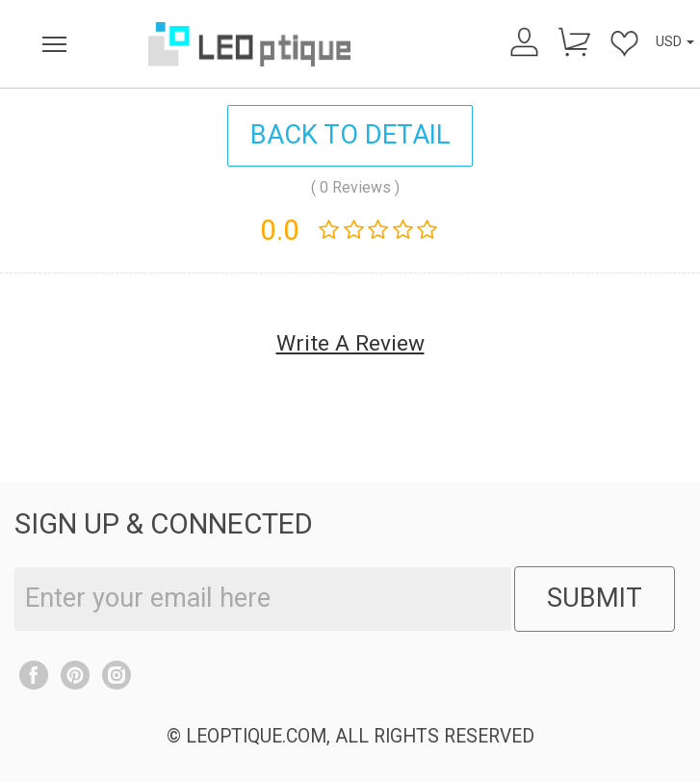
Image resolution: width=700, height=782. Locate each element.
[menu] (55, 44)
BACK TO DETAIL (350, 135)
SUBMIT (595, 598)
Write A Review (350, 343)
